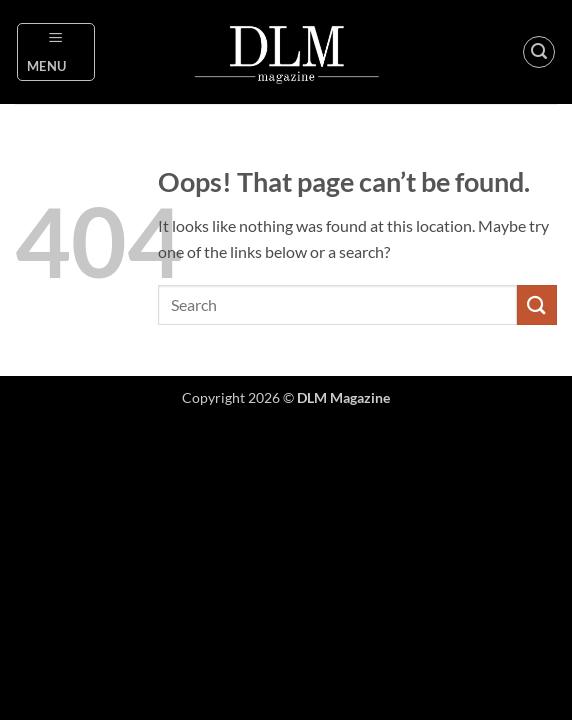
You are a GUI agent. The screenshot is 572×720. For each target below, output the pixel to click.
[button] (56, 52)
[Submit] (537, 304)
